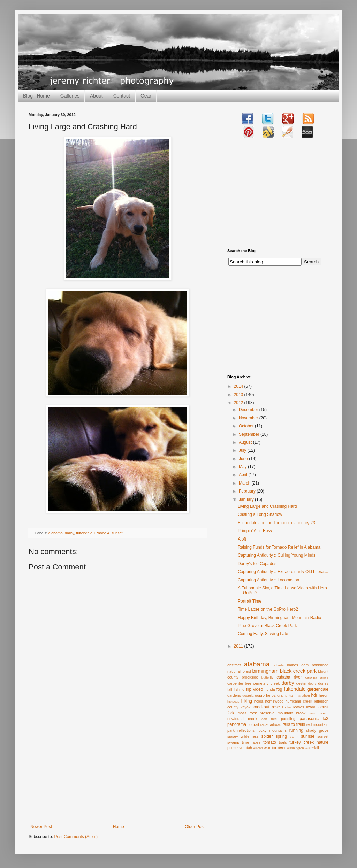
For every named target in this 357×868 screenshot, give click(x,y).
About (96, 96)
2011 (239, 646)
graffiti (282, 695)
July (243, 450)
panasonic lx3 (314, 719)
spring (282, 736)
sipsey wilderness (243, 736)
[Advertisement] (117, 772)
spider (267, 736)
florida (270, 689)
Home (119, 827)
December (249, 410)
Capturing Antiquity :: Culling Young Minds (277, 555)
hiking (247, 701)
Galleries (70, 96)
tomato (270, 742)
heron (324, 695)
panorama (237, 724)
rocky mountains (272, 730)
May (243, 467)
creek (275, 683)
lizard (311, 707)
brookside (250, 677)
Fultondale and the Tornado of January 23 (276, 523)
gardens (234, 695)
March (245, 483)
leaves (299, 707)
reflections (246, 730)
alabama (56, 533)
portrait (253, 724)
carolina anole (317, 677)
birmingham (265, 671)
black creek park (298, 671)
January (247, 499)
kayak (245, 707)
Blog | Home (36, 96)
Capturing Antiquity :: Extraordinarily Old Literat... (283, 572)
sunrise (308, 736)
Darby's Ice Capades (257, 564)
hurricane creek (299, 701)
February (248, 491)
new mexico (318, 713)
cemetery (261, 683)
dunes (323, 683)
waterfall (312, 748)
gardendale (318, 689)
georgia (248, 695)
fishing (239, 689)
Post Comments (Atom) (76, 837)
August (246, 442)
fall (230, 689)
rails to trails (294, 724)
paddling (288, 719)
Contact (122, 96)
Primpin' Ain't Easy (255, 531)
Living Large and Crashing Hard (267, 506)
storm (294, 737)
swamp (233, 742)
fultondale (84, 533)
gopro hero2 (265, 695)
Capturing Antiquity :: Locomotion (268, 580)
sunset (117, 533)
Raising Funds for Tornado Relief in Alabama (279, 547)
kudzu (287, 707)
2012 (239, 403)
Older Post (195, 827)
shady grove (317, 730)
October (247, 426)
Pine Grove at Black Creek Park (267, 626)
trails (283, 742)
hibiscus (233, 701)
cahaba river (289, 677)
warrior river (275, 748)
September (250, 434)
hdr (314, 695)
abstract (234, 665)
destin (301, 683)
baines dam (298, 665)
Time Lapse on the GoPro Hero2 (268, 609)
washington (295, 748)
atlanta (279, 665)
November (249, 418)
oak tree (269, 719)
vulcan (258, 748)
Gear (146, 96)
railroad (275, 724)
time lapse (251, 742)
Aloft (242, 539)
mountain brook (291, 713)
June (244, 459)
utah (248, 748)
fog (279, 689)
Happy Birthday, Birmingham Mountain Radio (279, 618)
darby (69, 533)
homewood (275, 701)
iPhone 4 (102, 533)
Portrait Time (250, 601)
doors (312, 684)
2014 (239, 386)
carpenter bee (239, 683)
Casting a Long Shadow (260, 514)
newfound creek (242, 719)
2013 (239, 395)
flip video (255, 689)
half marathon (299, 695)
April (244, 475)
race (264, 724)
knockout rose (266, 707)
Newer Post (41, 827)
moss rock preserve (256, 713)
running (296, 730)
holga (259, 701)
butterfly (267, 677)
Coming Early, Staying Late (263, 634)
